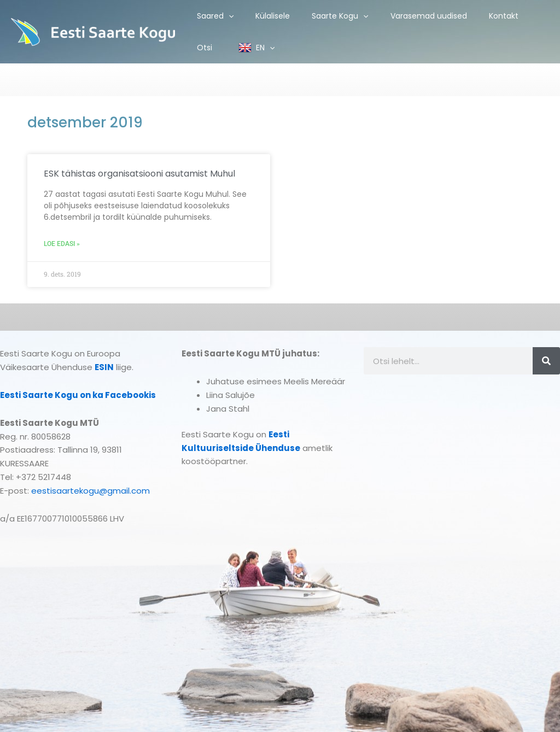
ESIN (104, 367)
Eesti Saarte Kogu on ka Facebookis (78, 395)
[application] (229, 16)
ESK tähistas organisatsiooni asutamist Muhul (139, 174)
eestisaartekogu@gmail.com (91, 491)
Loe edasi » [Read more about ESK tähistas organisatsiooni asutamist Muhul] (62, 244)
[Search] (546, 361)
